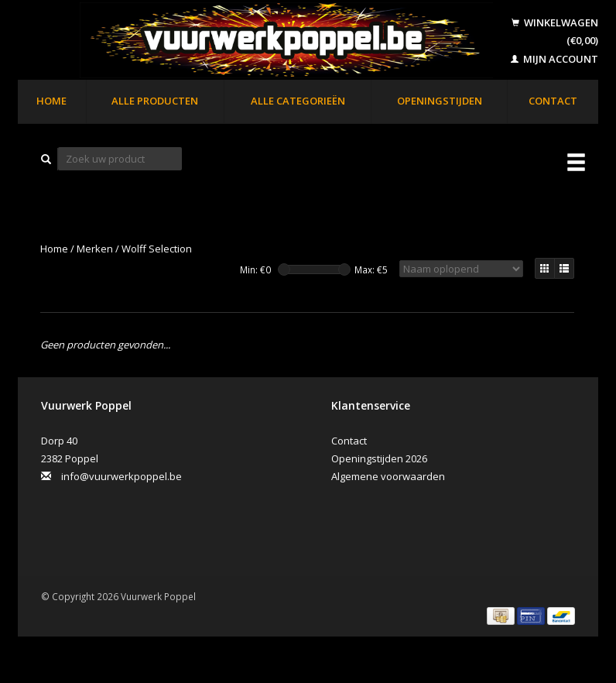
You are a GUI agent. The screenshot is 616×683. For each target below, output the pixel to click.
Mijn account (554, 59)
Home (51, 101)
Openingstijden (440, 101)
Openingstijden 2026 (379, 458)
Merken (95, 249)
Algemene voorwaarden (388, 476)
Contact (553, 101)
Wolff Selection (157, 249)
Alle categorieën (298, 101)
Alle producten (155, 101)
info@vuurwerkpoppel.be (121, 476)
